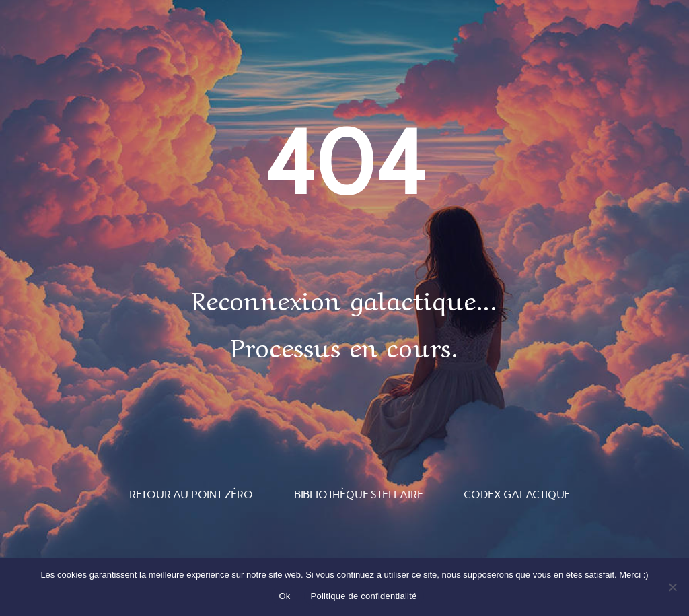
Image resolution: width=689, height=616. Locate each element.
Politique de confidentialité (364, 596)
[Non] (672, 587)
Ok (284, 596)
